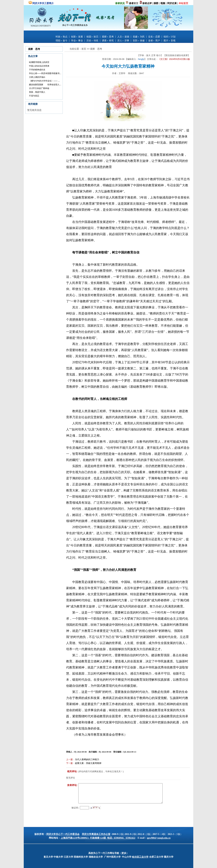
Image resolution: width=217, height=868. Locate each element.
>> (88, 49)
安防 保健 (139, 41)
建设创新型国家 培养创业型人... (45, 85)
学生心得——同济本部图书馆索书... (45, 73)
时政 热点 (62, 37)
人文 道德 (123, 37)
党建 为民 (139, 37)
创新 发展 (77, 37)
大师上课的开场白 (37, 77)
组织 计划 (170, 37)
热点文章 (33, 56)
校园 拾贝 (92, 37)
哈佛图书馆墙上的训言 (39, 62)
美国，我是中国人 (37, 92)
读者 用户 (154, 41)
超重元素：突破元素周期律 (88, 763)
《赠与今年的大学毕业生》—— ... (44, 81)
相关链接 (33, 104)
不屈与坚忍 (34, 96)
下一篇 (69, 763)
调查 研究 (108, 41)
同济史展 (172, 3)
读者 (131, 3)
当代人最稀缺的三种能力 (87, 759)
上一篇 (69, 759)
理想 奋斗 (62, 41)
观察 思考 (108, 37)
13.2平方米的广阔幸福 (39, 88)
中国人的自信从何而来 (39, 66)
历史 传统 (92, 41)
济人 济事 (123, 41)
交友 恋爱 (154, 37)
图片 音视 (170, 41)
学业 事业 (77, 41)
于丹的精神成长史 (37, 70)
